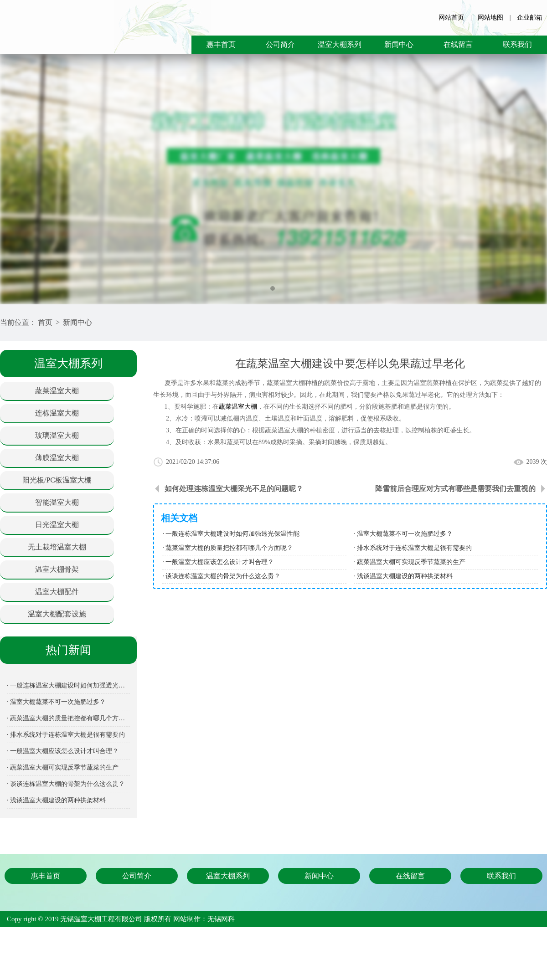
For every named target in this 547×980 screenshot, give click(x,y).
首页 (45, 322)
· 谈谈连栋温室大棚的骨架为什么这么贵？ (66, 784)
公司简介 (280, 44)
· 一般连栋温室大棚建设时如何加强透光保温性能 (68, 685)
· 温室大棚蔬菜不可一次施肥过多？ (56, 702)
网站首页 (451, 18)
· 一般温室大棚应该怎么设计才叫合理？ (63, 751)
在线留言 (458, 44)
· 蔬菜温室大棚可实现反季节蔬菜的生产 (63, 767)
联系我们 (517, 44)
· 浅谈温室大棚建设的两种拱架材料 (56, 800)
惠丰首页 (221, 44)
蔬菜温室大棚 (238, 407)
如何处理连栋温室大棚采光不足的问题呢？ (234, 489)
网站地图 (490, 18)
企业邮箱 (530, 18)
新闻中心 (399, 44)
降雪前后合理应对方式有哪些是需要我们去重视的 (455, 489)
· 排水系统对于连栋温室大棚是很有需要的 (66, 735)
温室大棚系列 (340, 44)
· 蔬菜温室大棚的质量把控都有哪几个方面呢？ (68, 718)
